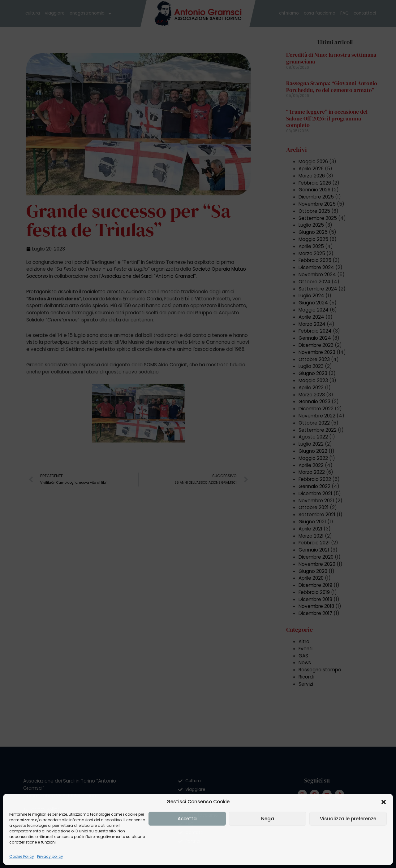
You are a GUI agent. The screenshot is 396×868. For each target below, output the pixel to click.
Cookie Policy (22, 856)
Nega (268, 819)
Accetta (187, 819)
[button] (384, 802)
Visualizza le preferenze (348, 819)
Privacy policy (50, 856)
